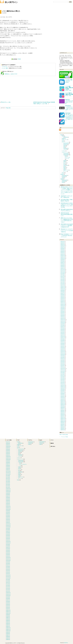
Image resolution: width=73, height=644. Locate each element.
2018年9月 (63, 260)
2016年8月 (63, 292)
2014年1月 (63, 335)
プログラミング (65, 152)
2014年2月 (63, 334)
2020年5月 (63, 243)
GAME (63, 138)
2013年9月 (63, 339)
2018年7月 (63, 263)
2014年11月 (63, 321)
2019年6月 (63, 249)
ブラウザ (65, 150)
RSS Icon (60, 130)
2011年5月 (63, 378)
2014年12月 (63, 320)
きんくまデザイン (9, 2)
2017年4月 (63, 281)
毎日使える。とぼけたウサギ (9, 74)
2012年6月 (63, 360)
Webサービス (66, 170)
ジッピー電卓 (5, 68)
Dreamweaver (66, 144)
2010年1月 (63, 401)
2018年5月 (63, 265)
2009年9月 (63, 406)
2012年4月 (63, 363)
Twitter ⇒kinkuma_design (64, 435)
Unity (64, 169)
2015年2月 (63, 317)
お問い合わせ (11, 6)
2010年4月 (63, 396)
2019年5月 (63, 250)
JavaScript (65, 165)
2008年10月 (63, 421)
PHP (64, 166)
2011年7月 (63, 375)
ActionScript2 (66, 154)
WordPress (66, 137)
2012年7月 (63, 359)
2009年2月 (63, 416)
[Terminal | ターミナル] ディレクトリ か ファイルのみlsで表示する (67, 230)
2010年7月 (63, 392)
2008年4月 (63, 430)
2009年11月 (63, 403)
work (63, 141)
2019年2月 (63, 253)
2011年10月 (63, 371)
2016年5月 (63, 296)
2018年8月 (63, 261)
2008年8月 (63, 424)
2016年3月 (63, 299)
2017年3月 (63, 282)
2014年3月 (63, 332)
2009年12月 (63, 402)
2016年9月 (63, 290)
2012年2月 (63, 366)
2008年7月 (63, 426)
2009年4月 (63, 413)
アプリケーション (65, 142)
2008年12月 (63, 419)
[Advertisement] (12, 88)
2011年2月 (63, 382)
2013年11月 (63, 338)
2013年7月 (63, 342)
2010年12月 (63, 385)
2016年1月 (63, 302)
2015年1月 (63, 318)
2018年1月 (63, 268)
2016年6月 (63, 295)
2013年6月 (63, 343)
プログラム (30, 440)
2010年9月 (63, 389)
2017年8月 (63, 275)
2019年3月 (63, 251)
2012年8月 (63, 357)
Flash (64, 146)
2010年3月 (63, 398)
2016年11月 (63, 288)
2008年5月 (63, 428)
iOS (64, 164)
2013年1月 (63, 350)
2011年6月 (63, 377)
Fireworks (65, 145)
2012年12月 (63, 352)
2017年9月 (63, 274)
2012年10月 (63, 355)
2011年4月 (63, 380)
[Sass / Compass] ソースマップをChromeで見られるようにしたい (67, 235)
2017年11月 (63, 271)
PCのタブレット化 (6, 102)
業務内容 (52, 443)
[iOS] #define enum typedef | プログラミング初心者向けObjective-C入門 (67, 226)
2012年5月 (63, 362)
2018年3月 (63, 267)
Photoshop (65, 148)
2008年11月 (63, 420)
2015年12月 (63, 303)
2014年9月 (63, 324)
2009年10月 (63, 405)
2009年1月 (63, 417)
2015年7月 (63, 310)
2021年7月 (63, 242)
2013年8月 (63, 341)
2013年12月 (63, 336)
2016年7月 (63, 293)
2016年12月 (63, 286)
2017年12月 (63, 270)
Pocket (19, 59)
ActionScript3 (66, 155)
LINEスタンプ (65, 140)
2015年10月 (63, 306)
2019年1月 (63, 254)
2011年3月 (63, 381)
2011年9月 (63, 373)
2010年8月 (63, 391)
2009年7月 (63, 409)
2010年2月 (63, 399)
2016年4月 (63, 297)
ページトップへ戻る (64, 437)
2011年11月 (63, 370)
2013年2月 (63, 349)
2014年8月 (63, 325)
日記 (10, 108)
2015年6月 (63, 311)
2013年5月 (63, 345)
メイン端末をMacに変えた (11, 11)
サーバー (65, 171)
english (62, 179)
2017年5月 (63, 279)
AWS (64, 162)
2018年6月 (63, 264)
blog (7, 108)
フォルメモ (4, 66)
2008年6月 (63, 427)
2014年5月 (63, 329)
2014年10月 (63, 322)
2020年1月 (63, 244)
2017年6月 (63, 278)
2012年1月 (63, 367)
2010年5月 (63, 395)
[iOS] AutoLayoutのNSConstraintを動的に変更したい (67, 214)
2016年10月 (63, 289)
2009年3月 (63, 414)
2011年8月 (63, 374)
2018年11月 (63, 257)
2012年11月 (63, 353)
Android (65, 161)
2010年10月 (63, 388)
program (62, 174)
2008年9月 (63, 423)
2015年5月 (63, 313)
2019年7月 (63, 247)
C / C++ (65, 163)
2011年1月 (63, 384)
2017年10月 (63, 272)
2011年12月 (63, 368)
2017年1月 (63, 285)
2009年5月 (63, 412)
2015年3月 (63, 316)
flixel (66, 156)
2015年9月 (63, 307)
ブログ (4, 6)
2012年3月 (63, 364)
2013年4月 (63, 346)
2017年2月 (63, 283)
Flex (64, 147)
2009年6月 (63, 410)
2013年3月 (63, 348)
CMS (63, 136)
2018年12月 (63, 256)
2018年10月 (63, 258)
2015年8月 (63, 309)
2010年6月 (63, 394)
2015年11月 (63, 304)
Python (65, 168)
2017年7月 (63, 276)
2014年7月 (63, 327)
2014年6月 (63, 328)
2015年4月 (63, 314)
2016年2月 (63, 300)
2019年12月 (63, 246)
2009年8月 (63, 407)
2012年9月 (63, 356)
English (41, 440)
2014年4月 (63, 331)
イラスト (64, 151)
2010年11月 (63, 387)
